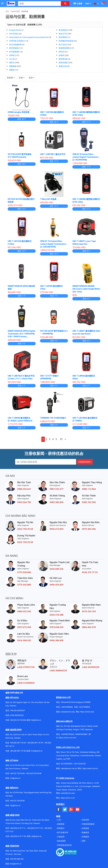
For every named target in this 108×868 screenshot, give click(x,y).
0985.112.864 (89, 489)
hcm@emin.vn (37, 751)
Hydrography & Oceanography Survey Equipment (29, 37)
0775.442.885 (24, 585)
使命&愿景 (61, 841)
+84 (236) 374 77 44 (18, 836)
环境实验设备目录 (64, 845)
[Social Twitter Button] (65, 810)
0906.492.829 (57, 585)
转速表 (61, 55)
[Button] (2, 4)
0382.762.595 (89, 502)
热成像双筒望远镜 (66, 41)
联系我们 (61, 828)
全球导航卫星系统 (16, 41)
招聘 (83, 841)
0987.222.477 (57, 489)
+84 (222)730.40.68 (34, 773)
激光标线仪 (63, 30)
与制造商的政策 (88, 824)
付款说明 (85, 820)
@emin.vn (16, 805)
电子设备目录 (62, 832)
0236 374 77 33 (90, 572)
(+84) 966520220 (17, 715)
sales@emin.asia (68, 712)
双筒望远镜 (14, 48)
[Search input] (38, 4)
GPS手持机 (14, 34)
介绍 (59, 820)
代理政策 (85, 837)
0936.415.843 (57, 529)
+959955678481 (81, 734)
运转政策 (85, 828)
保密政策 (61, 824)
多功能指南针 (15, 52)
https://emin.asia (87, 712)
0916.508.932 (24, 640)
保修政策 (85, 832)
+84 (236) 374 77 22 (35, 828)
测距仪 (12, 63)
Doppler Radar (15, 30)
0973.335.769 (89, 611)
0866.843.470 (89, 627)
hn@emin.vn (36, 720)
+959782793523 (67, 734)
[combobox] (38, 4)
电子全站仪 (63, 45)
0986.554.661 (24, 489)
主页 (7, 11)
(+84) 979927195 (26, 667)
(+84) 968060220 (58, 671)
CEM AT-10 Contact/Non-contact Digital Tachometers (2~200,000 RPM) (54, 244)
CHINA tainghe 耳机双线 (19, 112)
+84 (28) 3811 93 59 (35, 743)
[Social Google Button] (71, 810)
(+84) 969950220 (91, 667)
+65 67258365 (84, 707)
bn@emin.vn (15, 778)
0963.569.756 (24, 502)
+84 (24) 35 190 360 (18, 720)
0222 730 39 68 (25, 529)
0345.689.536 (57, 569)
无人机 (12, 59)
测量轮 (12, 70)
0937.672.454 (24, 627)
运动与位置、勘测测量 (20, 11)
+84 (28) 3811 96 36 (18, 743)
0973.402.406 (89, 529)
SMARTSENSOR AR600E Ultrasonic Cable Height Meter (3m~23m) (84, 289)
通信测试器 (63, 59)
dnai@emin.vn (16, 864)
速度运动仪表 (64, 66)
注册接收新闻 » (85, 462)
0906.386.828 (57, 640)
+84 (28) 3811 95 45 (18, 751)
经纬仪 (61, 52)
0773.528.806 (24, 572)
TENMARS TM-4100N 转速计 (53, 418)
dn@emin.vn (36, 836)
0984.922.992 (24, 611)
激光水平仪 (63, 34)
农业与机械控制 (16, 45)
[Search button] (65, 4)
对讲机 (12, 55)
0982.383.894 (57, 502)
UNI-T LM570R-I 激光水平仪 (53, 154)
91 (61, 439)
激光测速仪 (63, 37)
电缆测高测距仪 (65, 48)
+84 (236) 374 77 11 (18, 828)
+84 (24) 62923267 (17, 710)
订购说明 (61, 837)
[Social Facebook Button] (59, 810)
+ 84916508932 (67, 707)
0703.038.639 (57, 627)
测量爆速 (13, 66)
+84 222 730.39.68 (17, 773)
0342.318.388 (57, 615)
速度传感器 (63, 63)
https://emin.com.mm (67, 738)
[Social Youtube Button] (78, 810)
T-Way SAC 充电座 (48, 199)
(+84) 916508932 (26, 683)
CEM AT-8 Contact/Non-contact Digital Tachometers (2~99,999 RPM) (86, 157)
